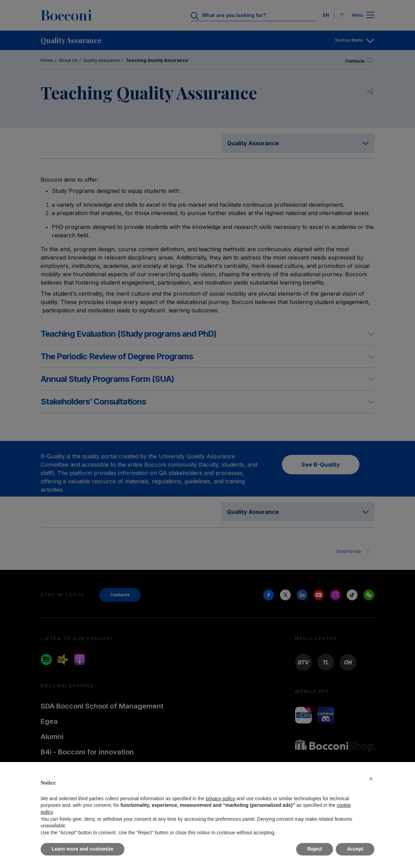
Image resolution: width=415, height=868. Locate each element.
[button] (371, 779)
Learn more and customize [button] (83, 849)
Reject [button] (315, 849)
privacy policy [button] (220, 799)
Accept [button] (355, 849)
